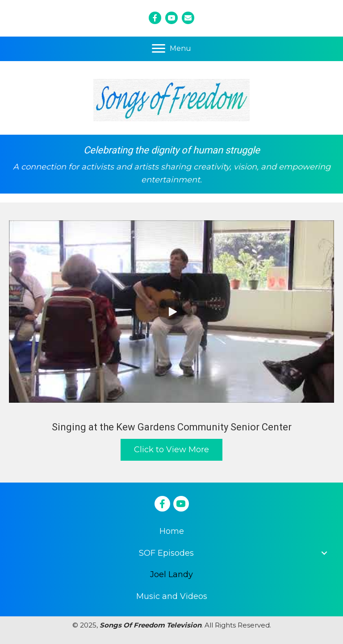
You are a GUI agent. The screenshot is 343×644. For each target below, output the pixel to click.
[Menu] (171, 49)
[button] (171, 312)
